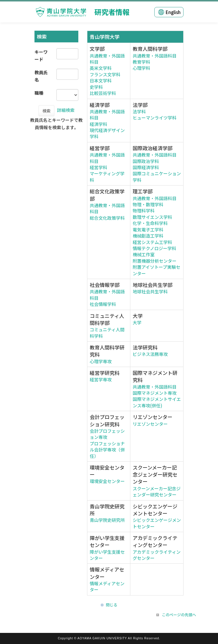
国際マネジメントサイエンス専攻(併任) (157, 402)
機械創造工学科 (148, 236)
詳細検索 (66, 110)
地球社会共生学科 (150, 291)
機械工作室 (144, 254)
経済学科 (98, 124)
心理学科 (141, 68)
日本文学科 (101, 81)
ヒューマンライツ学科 (155, 118)
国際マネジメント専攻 (155, 393)
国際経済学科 (146, 167)
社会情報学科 (103, 304)
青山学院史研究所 (107, 520)
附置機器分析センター (155, 261)
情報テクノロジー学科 (154, 248)
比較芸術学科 (103, 93)
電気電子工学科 (148, 230)
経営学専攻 (101, 379)
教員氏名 (41, 76)
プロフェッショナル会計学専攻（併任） (107, 450)
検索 (46, 111)
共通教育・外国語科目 (155, 56)
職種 (39, 93)
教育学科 (141, 62)
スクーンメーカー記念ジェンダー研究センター (157, 491)
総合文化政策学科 (107, 218)
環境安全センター (107, 481)
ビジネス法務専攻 (150, 354)
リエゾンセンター (150, 424)
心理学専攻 (101, 361)
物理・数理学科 (148, 204)
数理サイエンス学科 (152, 217)
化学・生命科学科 (150, 223)
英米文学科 (101, 68)
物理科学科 (144, 211)
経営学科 (98, 167)
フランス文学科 (105, 74)
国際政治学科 (146, 161)
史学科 (96, 87)
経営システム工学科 (152, 242)
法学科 (139, 111)
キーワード (41, 56)
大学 (137, 322)
